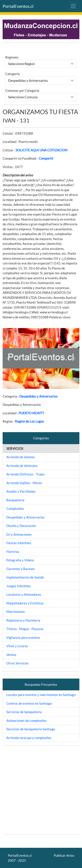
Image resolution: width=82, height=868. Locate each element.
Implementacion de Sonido (25, 577)
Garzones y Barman (20, 569)
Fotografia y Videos (20, 560)
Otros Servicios (17, 663)
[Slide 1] (41, 383)
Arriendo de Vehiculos (22, 466)
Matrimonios (16, 612)
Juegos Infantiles (19, 586)
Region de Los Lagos (29, 421)
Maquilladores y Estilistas (25, 603)
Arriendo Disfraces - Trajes (26, 474)
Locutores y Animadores (24, 594)
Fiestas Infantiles (19, 543)
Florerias (13, 552)
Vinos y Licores (17, 646)
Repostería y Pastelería (23, 620)
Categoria (12, 74)
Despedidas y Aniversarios (38, 396)
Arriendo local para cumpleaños (29, 738)
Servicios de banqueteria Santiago (31, 729)
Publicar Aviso (64, 855)
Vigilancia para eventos (23, 637)
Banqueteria (15, 500)
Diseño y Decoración (21, 526)
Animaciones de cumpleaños (26, 721)
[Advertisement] (41, 790)
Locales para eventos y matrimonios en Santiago (41, 695)
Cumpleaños (15, 508)
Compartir (46, 158)
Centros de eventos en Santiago (29, 703)
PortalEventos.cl (18, 6)
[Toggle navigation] (73, 6)
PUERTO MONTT (31, 413)
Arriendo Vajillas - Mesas (24, 483)
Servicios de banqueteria (24, 712)
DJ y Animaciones (19, 534)
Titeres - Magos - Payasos (25, 629)
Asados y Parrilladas (21, 491)
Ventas (11, 655)
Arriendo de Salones (21, 457)
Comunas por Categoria (22, 90)
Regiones (12, 57)
